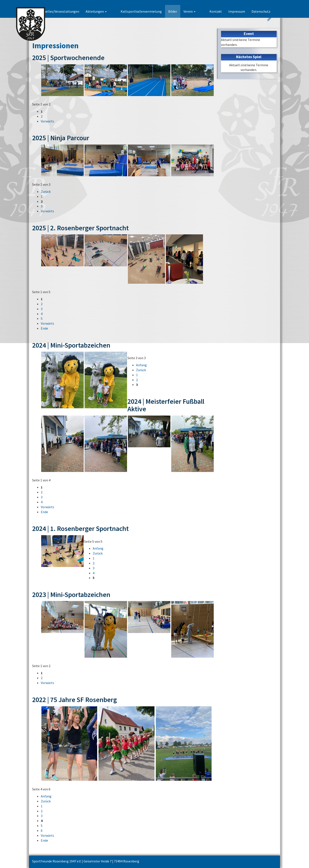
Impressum (237, 11)
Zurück (46, 191)
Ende (44, 328)
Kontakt (216, 11)
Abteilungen (111, 11)
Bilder (180, 11)
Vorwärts (47, 121)
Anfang (141, 365)
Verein (197, 11)
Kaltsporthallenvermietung (149, 11)
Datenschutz (261, 11)
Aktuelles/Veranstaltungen (74, 11)
